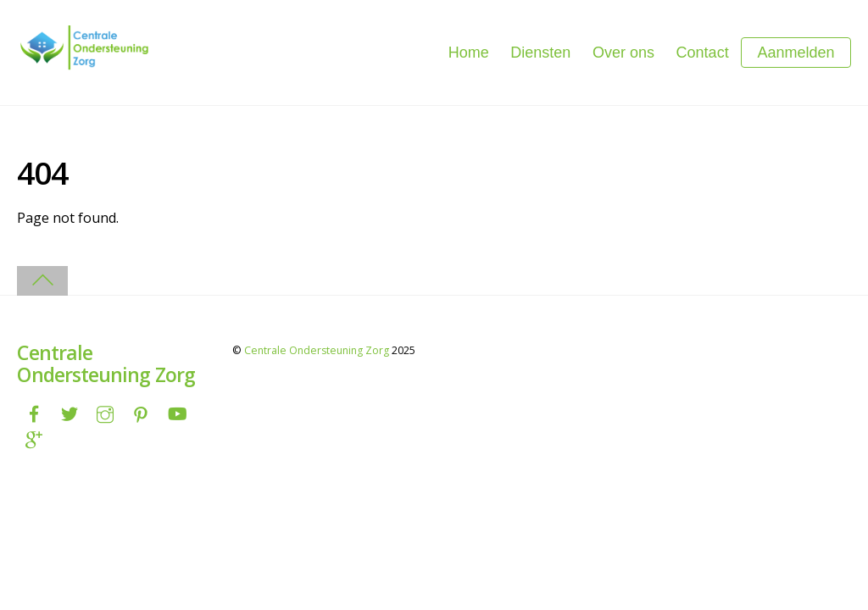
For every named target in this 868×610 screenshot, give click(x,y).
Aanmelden (796, 53)
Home (469, 53)
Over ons (623, 53)
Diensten (540, 53)
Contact (703, 53)
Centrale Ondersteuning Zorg (317, 350)
